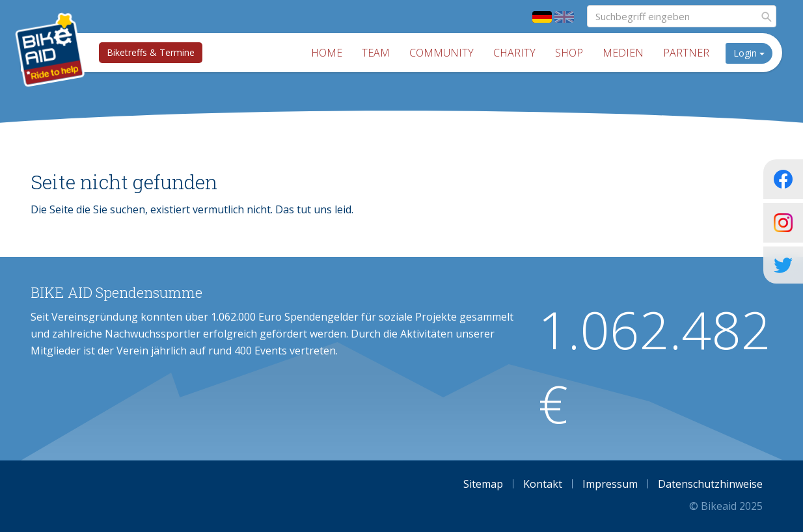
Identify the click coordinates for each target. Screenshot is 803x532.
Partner (686, 53)
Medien (623, 53)
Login (749, 53)
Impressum (610, 484)
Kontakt (543, 484)
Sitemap (483, 484)
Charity (514, 53)
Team (376, 53)
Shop (569, 53)
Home (327, 53)
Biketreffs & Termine (151, 52)
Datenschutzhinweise (710, 484)
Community (442, 53)
